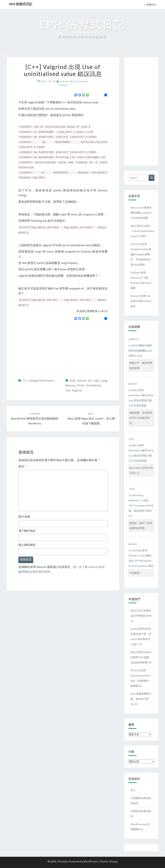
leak (96, 380)
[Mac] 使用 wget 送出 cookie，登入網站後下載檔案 (91, 419)
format (82, 380)
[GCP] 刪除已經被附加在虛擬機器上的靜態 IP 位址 (140, 351)
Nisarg (113, 861)
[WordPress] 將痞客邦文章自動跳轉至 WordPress (35, 419)
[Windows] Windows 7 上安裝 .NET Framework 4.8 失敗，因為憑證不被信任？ (141, 506)
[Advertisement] (45, 346)
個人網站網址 (27, 545)
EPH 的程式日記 (21, 4)
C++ (25, 380)
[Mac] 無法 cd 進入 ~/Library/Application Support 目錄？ (142, 231)
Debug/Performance (42, 380)
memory (70, 385)
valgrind (77, 390)
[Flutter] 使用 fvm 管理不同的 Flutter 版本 (141, 301)
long (104, 380)
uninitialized (93, 385)
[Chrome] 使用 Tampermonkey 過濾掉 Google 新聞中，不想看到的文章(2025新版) (141, 254)
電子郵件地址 (27, 531)
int (90, 380)
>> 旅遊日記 (150, 5)
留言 (22, 466)
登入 (133, 790)
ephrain (65, 81)
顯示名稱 (24, 517)
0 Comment (81, 81)
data (73, 380)
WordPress (90, 861)
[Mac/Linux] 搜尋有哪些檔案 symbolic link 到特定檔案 (141, 213)
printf (80, 385)
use (68, 390)
